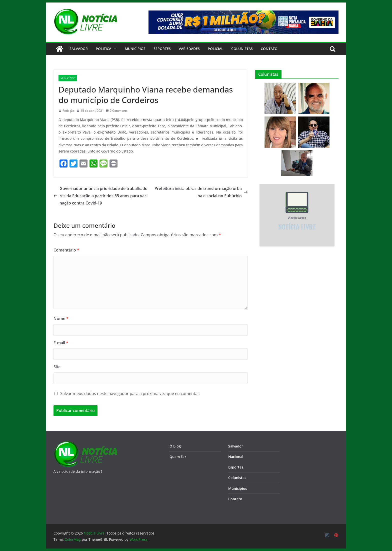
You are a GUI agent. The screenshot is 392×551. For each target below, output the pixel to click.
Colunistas (242, 49)
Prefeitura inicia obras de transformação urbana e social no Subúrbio (201, 192)
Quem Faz (178, 457)
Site (57, 367)
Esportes (162, 49)
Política (103, 49)
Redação (68, 111)
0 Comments (117, 111)
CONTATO (269, 49)
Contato (235, 499)
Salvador (79, 49)
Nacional (236, 457)
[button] (114, 49)
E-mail (61, 343)
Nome (61, 318)
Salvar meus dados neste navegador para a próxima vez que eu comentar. (130, 393)
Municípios (135, 49)
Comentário (66, 250)
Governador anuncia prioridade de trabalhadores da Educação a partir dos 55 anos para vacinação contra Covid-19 (100, 196)
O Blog (175, 446)
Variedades (189, 49)
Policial (215, 49)
